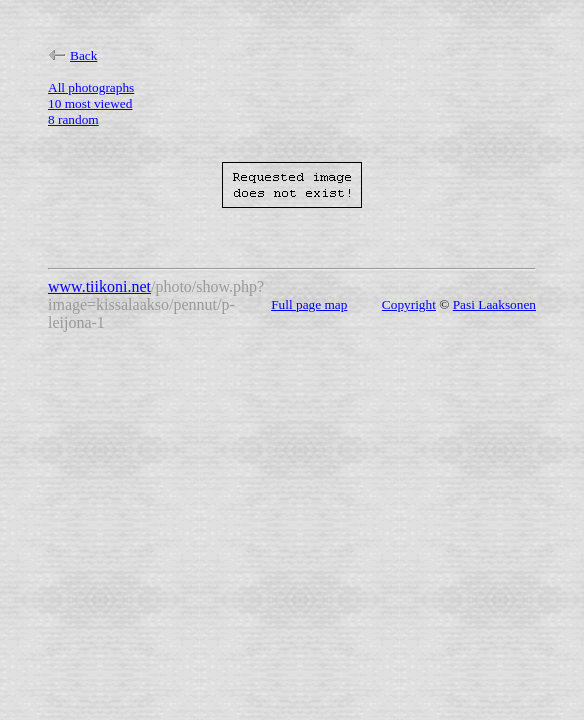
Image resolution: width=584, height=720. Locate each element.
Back (72, 55)
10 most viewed (90, 103)
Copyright (409, 304)
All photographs (91, 87)
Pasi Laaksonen (494, 304)
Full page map (309, 304)
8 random (73, 119)
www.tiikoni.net (99, 286)
